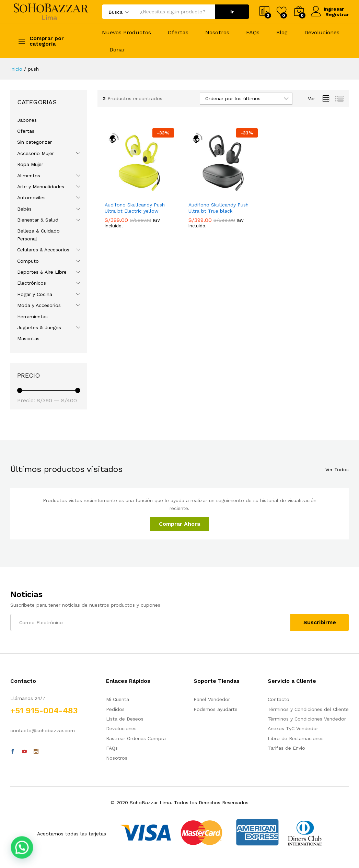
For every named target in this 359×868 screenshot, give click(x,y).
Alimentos (29, 176)
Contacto (279, 699)
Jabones (27, 120)
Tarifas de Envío (286, 748)
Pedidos (115, 709)
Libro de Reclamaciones (296, 738)
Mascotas (28, 338)
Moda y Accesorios (39, 305)
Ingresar (328, 9)
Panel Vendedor (212, 699)
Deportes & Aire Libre (42, 272)
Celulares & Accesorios (43, 250)
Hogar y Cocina (35, 294)
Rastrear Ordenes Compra (136, 738)
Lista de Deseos (125, 719)
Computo (28, 261)
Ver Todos (337, 470)
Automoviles (31, 198)
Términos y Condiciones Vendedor (307, 719)
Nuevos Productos (126, 33)
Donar (117, 50)
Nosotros (217, 33)
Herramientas (32, 317)
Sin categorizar (34, 142)
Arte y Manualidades (41, 187)
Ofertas (178, 33)
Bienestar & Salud (38, 220)
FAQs (253, 33)
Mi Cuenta (118, 699)
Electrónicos (32, 283)
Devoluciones (322, 33)
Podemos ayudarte (216, 709)
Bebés (24, 209)
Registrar (337, 14)
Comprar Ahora (179, 524)
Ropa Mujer (30, 164)
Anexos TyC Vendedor (293, 728)
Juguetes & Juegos (39, 328)
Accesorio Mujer (36, 153)
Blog (282, 33)
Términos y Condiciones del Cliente (308, 709)
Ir (232, 12)
